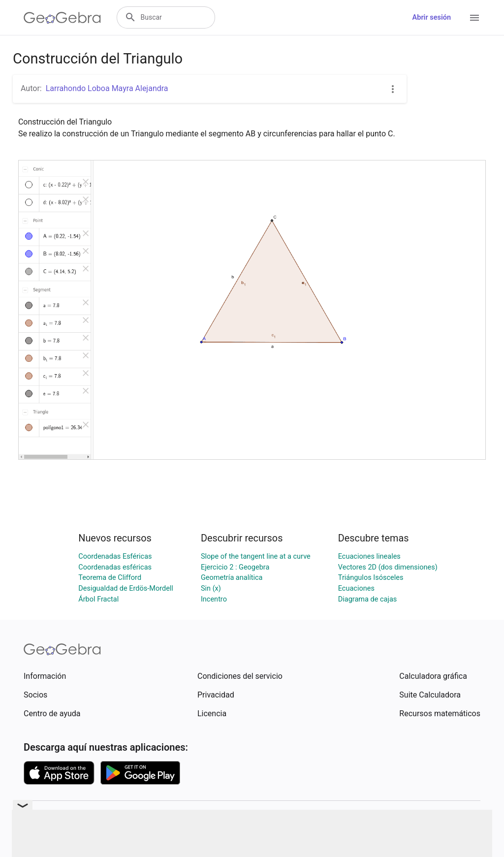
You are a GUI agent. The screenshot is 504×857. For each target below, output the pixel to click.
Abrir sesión (432, 17)
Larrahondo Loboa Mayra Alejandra (107, 88)
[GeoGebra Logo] (62, 18)
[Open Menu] (474, 18)
